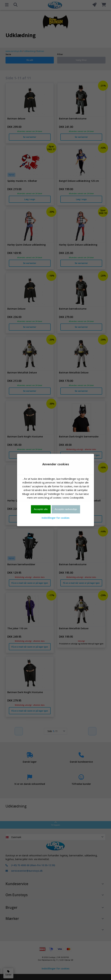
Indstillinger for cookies (55, 518)
